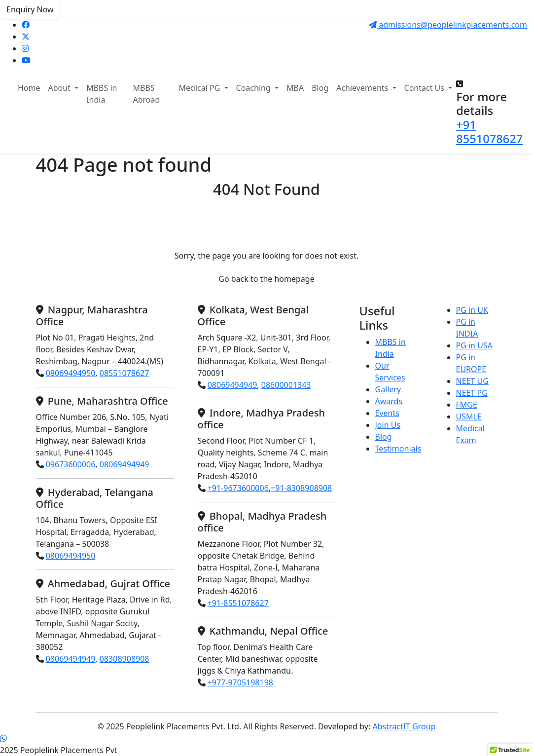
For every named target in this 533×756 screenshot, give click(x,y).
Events (387, 413)
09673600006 (71, 464)
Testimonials (398, 449)
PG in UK (472, 310)
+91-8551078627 (238, 603)
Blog (320, 88)
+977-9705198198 (240, 682)
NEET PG (472, 393)
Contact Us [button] (426, 88)
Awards (389, 401)
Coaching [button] (254, 88)
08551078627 (124, 373)
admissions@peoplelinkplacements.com (448, 25)
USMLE (469, 416)
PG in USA (474, 345)
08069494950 (71, 373)
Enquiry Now (30, 9)
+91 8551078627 (489, 132)
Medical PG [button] (201, 88)
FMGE (467, 405)
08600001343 (286, 385)
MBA (295, 88)
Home (29, 88)
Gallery (388, 389)
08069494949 (124, 464)
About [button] (61, 88)
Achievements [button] (363, 88)
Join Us (388, 425)
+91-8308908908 (301, 488)
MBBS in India (102, 94)
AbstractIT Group (404, 726)
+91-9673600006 (238, 488)
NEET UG (472, 381)
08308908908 (124, 659)
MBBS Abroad (146, 94)
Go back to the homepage (266, 279)
